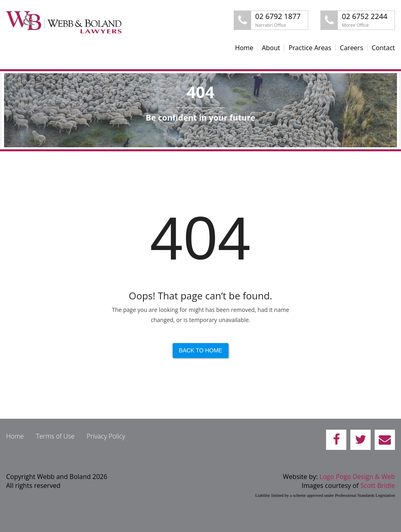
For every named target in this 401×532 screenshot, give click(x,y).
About (271, 48)
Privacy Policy (106, 436)
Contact (383, 48)
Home (244, 48)
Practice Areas (310, 48)
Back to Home (201, 350)
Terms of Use (55, 436)
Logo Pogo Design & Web (357, 477)
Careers (352, 48)
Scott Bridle (378, 485)
